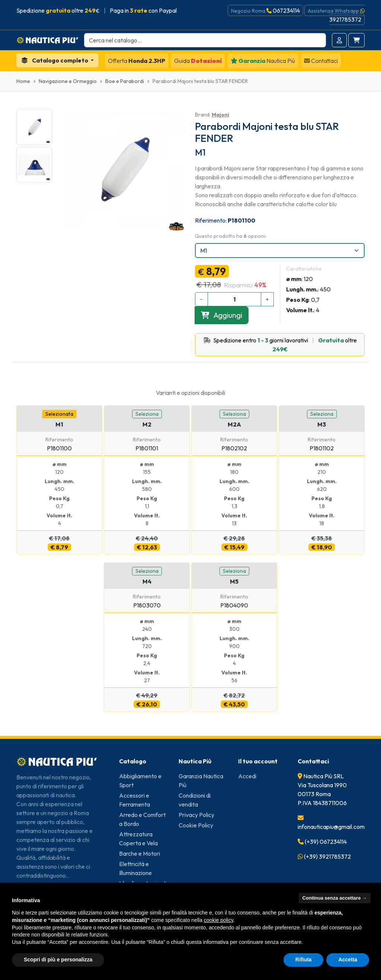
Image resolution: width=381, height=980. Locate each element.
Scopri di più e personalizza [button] (58, 960)
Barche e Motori (140, 853)
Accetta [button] (348, 960)
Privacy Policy (196, 815)
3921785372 (345, 19)
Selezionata (59, 414)
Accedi (247, 776)
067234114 (286, 10)
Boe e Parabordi (125, 81)
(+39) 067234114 (326, 842)
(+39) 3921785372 (327, 856)
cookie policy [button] (219, 920)
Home (23, 81)
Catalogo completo (55, 60)
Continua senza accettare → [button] (335, 898)
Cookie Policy (196, 825)
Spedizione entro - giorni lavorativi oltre (280, 345)
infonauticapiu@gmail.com (331, 827)
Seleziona (147, 414)
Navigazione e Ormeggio (68, 81)
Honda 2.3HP (137, 61)
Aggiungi (222, 315)
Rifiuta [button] (304, 960)
